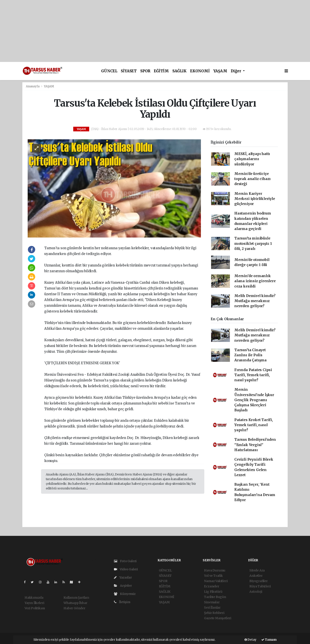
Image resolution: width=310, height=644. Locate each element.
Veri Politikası (35, 608)
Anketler (256, 576)
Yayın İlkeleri (34, 603)
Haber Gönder (74, 608)
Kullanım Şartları (76, 598)
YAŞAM (220, 71)
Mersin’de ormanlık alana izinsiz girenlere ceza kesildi (255, 281)
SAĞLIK (179, 71)
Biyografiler (259, 581)
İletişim (122, 602)
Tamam (269, 640)
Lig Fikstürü (213, 592)
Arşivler (123, 586)
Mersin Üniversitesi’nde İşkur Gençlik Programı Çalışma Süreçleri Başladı (254, 400)
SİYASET (129, 71)
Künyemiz (125, 594)
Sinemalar (212, 602)
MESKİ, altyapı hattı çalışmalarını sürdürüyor (252, 159)
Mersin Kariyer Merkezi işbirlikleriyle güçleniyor (255, 199)
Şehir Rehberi (214, 613)
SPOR (145, 71)
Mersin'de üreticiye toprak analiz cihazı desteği (252, 179)
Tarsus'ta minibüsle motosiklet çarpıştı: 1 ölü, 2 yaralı (253, 243)
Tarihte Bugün (215, 597)
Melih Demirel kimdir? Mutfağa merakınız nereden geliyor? (255, 301)
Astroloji (256, 592)
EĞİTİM (161, 71)
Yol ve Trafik (213, 576)
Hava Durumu (215, 570)
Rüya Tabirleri (260, 586)
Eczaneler (212, 586)
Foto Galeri (125, 561)
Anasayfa (33, 86)
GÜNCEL (109, 71)
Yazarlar (123, 577)
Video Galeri (126, 569)
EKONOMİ (200, 71)
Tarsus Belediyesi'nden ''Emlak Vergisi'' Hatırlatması (255, 445)
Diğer (236, 71)
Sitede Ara (257, 570)
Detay (250, 640)
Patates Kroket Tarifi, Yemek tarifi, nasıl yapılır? (254, 425)
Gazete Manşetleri (218, 618)
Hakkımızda (34, 598)
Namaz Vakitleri (216, 581)
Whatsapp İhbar (75, 603)
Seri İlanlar (212, 608)
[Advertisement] (133, 31)
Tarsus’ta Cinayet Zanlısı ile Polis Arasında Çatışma (250, 355)
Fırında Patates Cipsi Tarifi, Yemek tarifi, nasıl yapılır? (253, 375)
